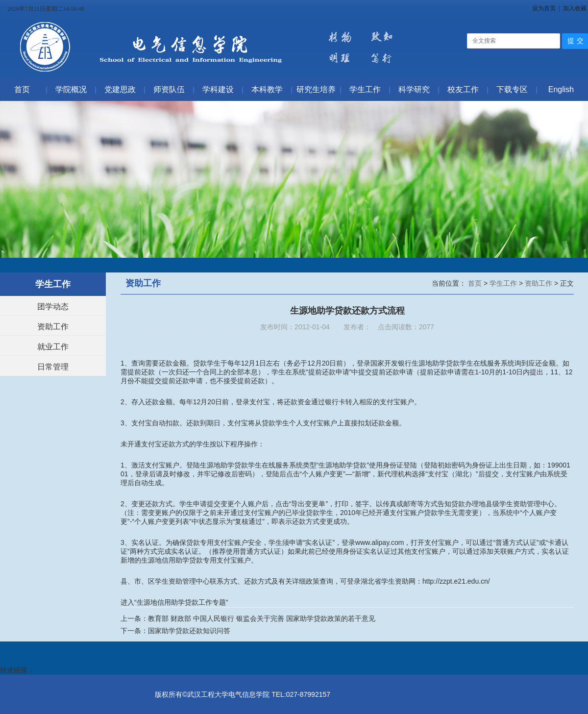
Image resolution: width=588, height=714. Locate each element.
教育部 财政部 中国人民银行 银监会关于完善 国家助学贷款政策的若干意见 (262, 618)
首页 (476, 283)
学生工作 (504, 283)
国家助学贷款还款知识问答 (189, 631)
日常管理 (53, 367)
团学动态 (53, 307)
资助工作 (53, 327)
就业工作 (53, 347)
